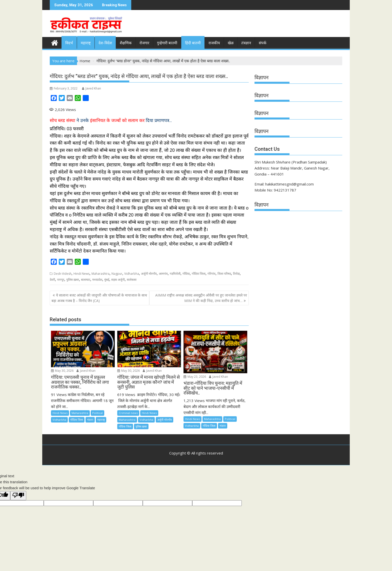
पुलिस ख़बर (73, 280)
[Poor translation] (18, 496)
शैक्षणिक (126, 43)
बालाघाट (86, 280)
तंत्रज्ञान (246, 43)
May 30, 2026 (62, 371)
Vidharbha (132, 274)
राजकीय (214, 43)
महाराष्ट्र (101, 420)
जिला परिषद (224, 274)
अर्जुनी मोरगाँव (149, 274)
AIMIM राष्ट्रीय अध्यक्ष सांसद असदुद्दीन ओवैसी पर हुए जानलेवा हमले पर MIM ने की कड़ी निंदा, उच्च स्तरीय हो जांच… (201, 298)
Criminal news (128, 413)
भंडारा (90, 420)
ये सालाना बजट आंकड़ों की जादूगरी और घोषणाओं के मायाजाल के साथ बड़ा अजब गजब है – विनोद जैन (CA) (99, 298)
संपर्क (263, 43)
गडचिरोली (175, 274)
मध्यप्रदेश (97, 280)
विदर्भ (69, 43)
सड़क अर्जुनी (118, 280)
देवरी (52, 280)
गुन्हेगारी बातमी (167, 43)
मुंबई (107, 280)
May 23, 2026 (195, 377)
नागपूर (61, 280)
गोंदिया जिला (199, 274)
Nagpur (117, 274)
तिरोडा (236, 274)
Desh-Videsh (63, 274)
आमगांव (163, 274)
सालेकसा (132, 280)
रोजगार (144, 43)
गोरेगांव (211, 274)
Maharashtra (100, 274)
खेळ (231, 43)
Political (97, 413)
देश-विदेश (105, 43)
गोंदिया (186, 274)
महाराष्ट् (86, 43)
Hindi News (81, 274)
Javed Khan (91, 88)
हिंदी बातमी (193, 43)
